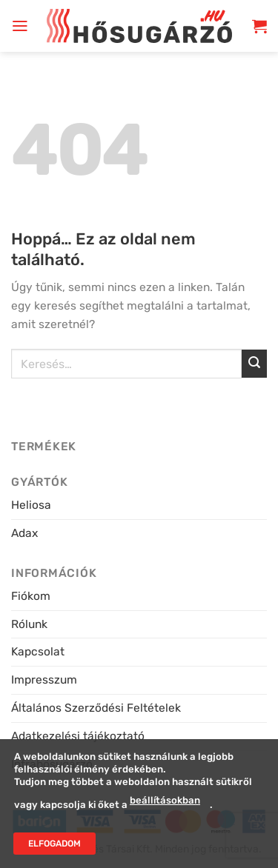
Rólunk (29, 624)
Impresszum (44, 680)
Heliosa (31, 505)
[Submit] (254, 364)
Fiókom (31, 596)
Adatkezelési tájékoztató (78, 736)
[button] (20, 26)
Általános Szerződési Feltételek (96, 708)
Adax (24, 533)
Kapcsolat (38, 651)
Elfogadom (54, 844)
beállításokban (165, 801)
